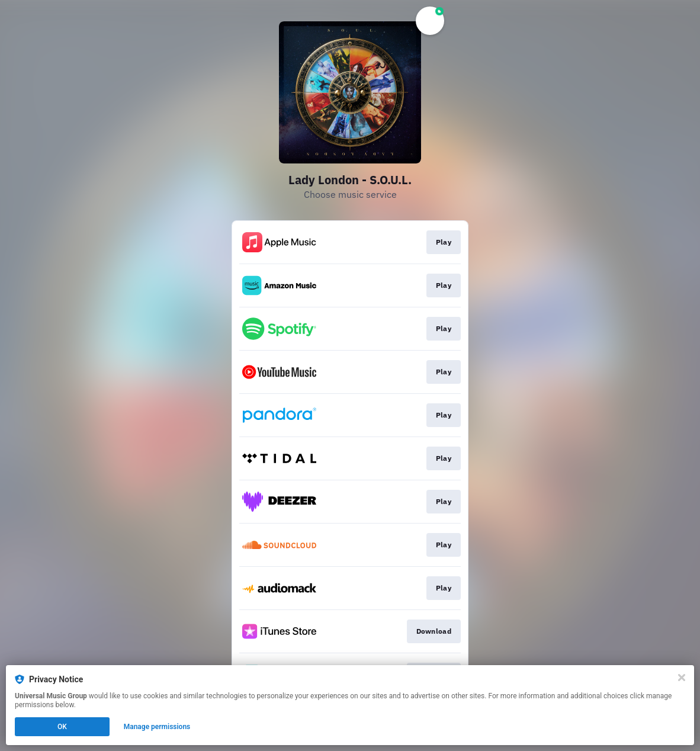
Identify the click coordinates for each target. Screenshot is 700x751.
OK (62, 727)
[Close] (682, 678)
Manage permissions (157, 727)
